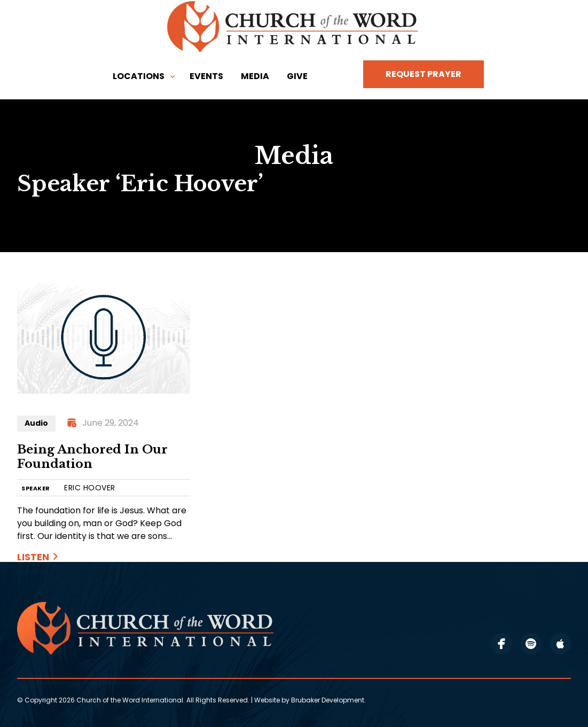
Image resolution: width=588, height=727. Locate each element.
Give (297, 76)
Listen (33, 557)
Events (206, 76)
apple (560, 644)
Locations (139, 76)
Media (255, 76)
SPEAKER (36, 488)
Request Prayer (424, 74)
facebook (501, 644)
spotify (531, 644)
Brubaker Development (328, 700)
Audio (36, 423)
